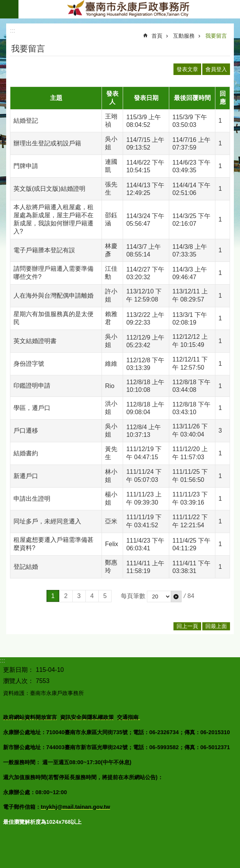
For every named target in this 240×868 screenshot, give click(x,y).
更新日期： (18, 670)
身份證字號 (29, 364)
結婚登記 (26, 121)
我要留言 (216, 36)
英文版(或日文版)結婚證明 (49, 189)
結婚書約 (26, 453)
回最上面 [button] (216, 626)
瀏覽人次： (18, 681)
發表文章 (187, 69)
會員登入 (216, 69)
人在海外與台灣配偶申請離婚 (53, 296)
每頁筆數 (133, 596)
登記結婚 (26, 567)
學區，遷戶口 (32, 408)
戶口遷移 (26, 431)
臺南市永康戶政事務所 (129, 9)
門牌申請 (26, 166)
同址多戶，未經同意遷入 (47, 521)
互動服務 (184, 36)
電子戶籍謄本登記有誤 (44, 250)
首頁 (157, 36)
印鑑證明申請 (32, 386)
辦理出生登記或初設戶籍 (47, 143)
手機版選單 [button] (9, 9)
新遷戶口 (26, 476)
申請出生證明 (32, 499)
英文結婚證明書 (35, 341)
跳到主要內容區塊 (4, 4)
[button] (176, 596)
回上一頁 (187, 626)
